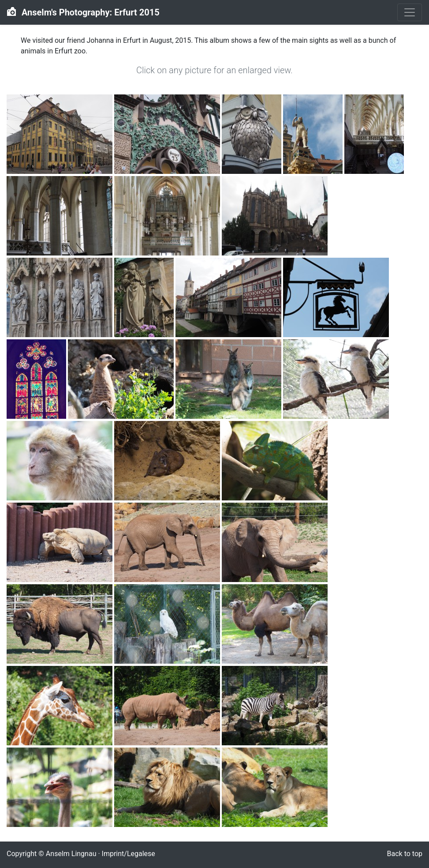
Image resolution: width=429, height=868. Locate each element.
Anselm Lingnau (71, 854)
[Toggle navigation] (410, 12)
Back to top (405, 854)
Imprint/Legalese (129, 854)
